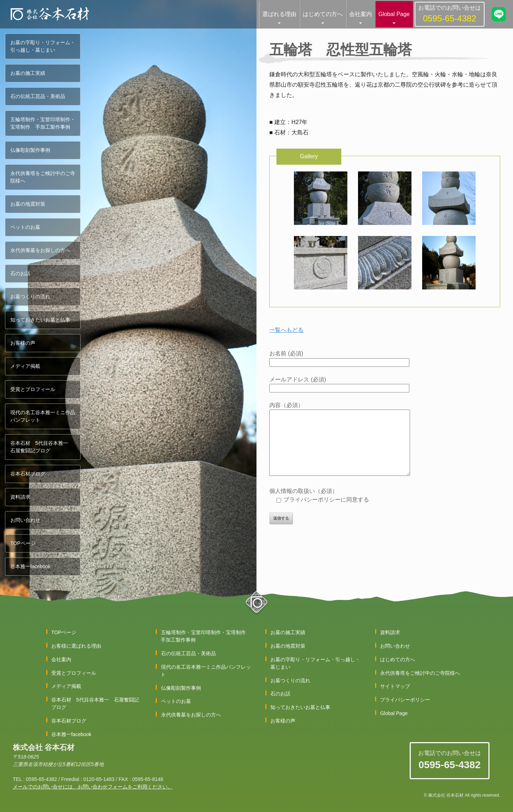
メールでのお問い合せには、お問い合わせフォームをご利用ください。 (93, 787)
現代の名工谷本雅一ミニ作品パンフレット (43, 416)
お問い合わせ (25, 520)
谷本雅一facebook (30, 566)
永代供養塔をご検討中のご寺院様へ (43, 177)
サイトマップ (395, 686)
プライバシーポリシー (405, 700)
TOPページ (23, 543)
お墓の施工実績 (28, 73)
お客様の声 (23, 343)
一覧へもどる (286, 330)
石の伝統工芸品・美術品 (38, 96)
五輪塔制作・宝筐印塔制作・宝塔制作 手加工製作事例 (43, 123)
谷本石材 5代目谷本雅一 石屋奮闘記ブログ (42, 447)
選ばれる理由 (279, 14)
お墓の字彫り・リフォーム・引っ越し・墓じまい (43, 46)
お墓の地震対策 (28, 204)
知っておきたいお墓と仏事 (40, 320)
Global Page (394, 14)
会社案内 (361, 14)
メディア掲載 (25, 366)
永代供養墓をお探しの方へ (40, 250)
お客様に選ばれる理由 (76, 646)
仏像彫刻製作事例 (30, 150)
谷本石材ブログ (28, 474)
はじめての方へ (323, 14)
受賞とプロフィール (33, 389)
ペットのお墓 (25, 227)
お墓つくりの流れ (30, 297)
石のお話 (20, 273)
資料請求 (20, 497)
